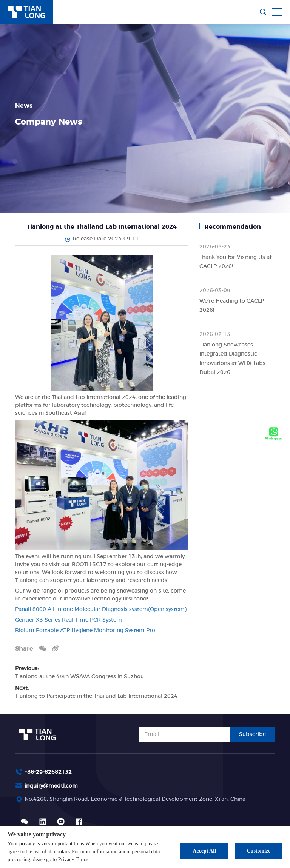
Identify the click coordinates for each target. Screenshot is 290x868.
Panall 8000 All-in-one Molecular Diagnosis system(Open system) (101, 609)
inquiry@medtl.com (51, 786)
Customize (259, 851)
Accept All (204, 851)
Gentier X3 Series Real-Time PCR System (69, 620)
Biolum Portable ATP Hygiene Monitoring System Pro (85, 631)
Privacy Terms (73, 860)
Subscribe (252, 734)
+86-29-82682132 (48, 772)
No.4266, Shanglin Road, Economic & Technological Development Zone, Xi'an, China (135, 799)
